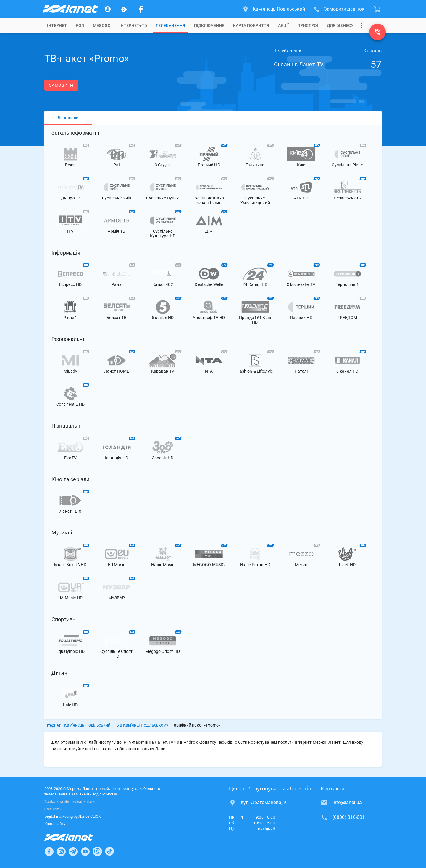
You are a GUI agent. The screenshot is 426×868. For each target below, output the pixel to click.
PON (80, 25)
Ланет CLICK (89, 816)
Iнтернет (57, 25)
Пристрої (308, 25)
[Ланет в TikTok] (109, 851)
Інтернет (53, 725)
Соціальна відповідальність (70, 802)
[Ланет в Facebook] (49, 851)
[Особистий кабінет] (108, 9)
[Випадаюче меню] (362, 25)
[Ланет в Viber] (97, 851)
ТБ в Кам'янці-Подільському (141, 725)
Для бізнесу (340, 25)
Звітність (53, 809)
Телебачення (170, 25)
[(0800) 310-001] (377, 32)
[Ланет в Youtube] (85, 851)
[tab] (57, 25)
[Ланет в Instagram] (61, 851)
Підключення (209, 25)
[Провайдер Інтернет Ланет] (76, 837)
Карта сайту (55, 824)
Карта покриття (251, 25)
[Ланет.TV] (124, 9)
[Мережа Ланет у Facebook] (141, 9)
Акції (283, 25)
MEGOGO (102, 25)
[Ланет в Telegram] (73, 851)
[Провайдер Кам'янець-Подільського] (70, 9)
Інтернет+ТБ (133, 25)
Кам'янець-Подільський (87, 725)
